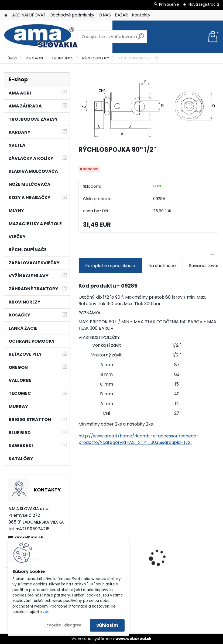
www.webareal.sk (133, 639)
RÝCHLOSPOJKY (96, 58)
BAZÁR (121, 15)
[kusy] (166, 596)
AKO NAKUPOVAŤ (29, 15)
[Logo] (41, 37)
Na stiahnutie (162, 266)
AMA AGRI (35, 58)
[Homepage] (6, 15)
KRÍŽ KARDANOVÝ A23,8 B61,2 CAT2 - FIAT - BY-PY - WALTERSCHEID (184, 528)
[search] (141, 38)
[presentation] (217, 548)
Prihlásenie (169, 4)
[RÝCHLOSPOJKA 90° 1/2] (149, 107)
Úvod (12, 58)
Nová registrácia (204, 4)
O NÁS (105, 15)
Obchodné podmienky (72, 15)
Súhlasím (107, 625)
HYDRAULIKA (63, 58)
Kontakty (141, 15)
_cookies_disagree (62, 625)
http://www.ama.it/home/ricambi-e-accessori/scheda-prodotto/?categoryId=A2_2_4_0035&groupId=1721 (139, 439)
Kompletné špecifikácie (110, 266)
